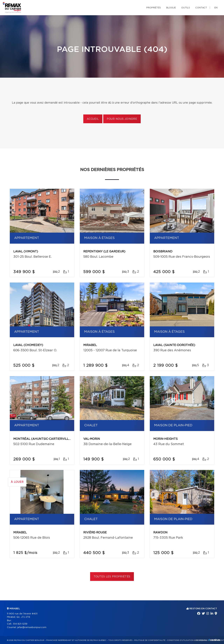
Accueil (93, 119)
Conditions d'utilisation (180, 640)
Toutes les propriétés (112, 577)
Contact (201, 8)
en (216, 8)
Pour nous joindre (122, 119)
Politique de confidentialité (150, 640)
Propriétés (154, 8)
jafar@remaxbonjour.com (32, 627)
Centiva (214, 640)
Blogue (171, 8)
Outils (186, 8)
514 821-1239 (20, 624)
